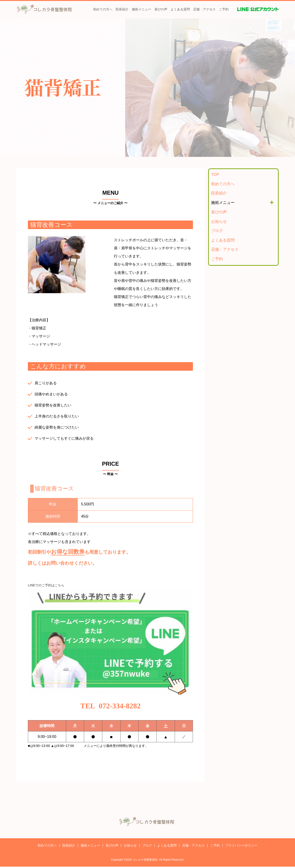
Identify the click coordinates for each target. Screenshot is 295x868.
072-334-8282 (120, 707)
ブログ (217, 231)
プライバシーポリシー (241, 847)
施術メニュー (142, 9)
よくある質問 (180, 9)
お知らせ (219, 222)
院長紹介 (122, 9)
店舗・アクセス (204, 9)
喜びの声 (161, 9)
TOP (215, 174)
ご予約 (224, 9)
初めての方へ (103, 9)
